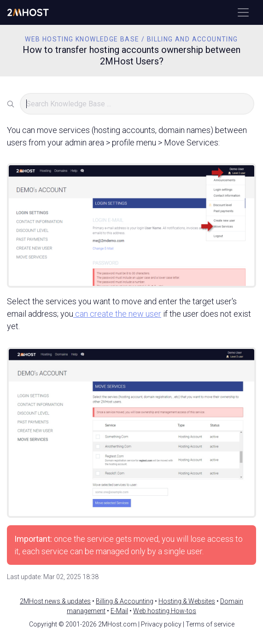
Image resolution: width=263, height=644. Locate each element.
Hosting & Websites (187, 601)
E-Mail (119, 611)
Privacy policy (161, 624)
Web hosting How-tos (165, 611)
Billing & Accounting (125, 601)
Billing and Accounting (193, 39)
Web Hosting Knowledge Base (82, 39)
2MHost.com (117, 624)
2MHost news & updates (55, 601)
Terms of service (210, 624)
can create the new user (117, 314)
